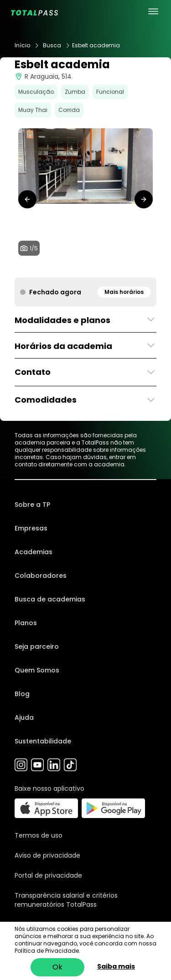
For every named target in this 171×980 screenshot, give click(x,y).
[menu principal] (153, 11)
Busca (52, 45)
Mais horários (124, 292)
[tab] (71, 268)
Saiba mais (116, 966)
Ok (57, 967)
